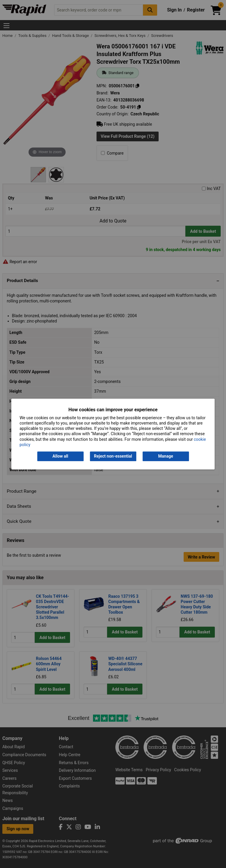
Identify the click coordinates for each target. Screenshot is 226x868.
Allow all (60, 456)
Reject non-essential (113, 456)
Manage (166, 456)
